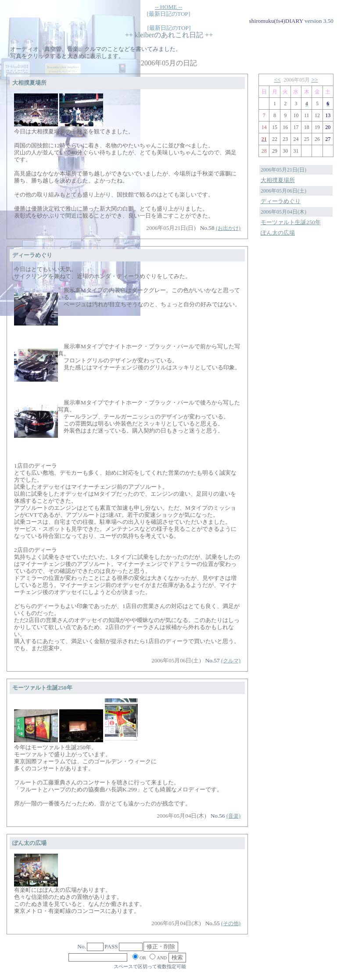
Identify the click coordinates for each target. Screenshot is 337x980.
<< (277, 80)
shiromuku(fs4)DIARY (276, 21)
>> (315, 80)
